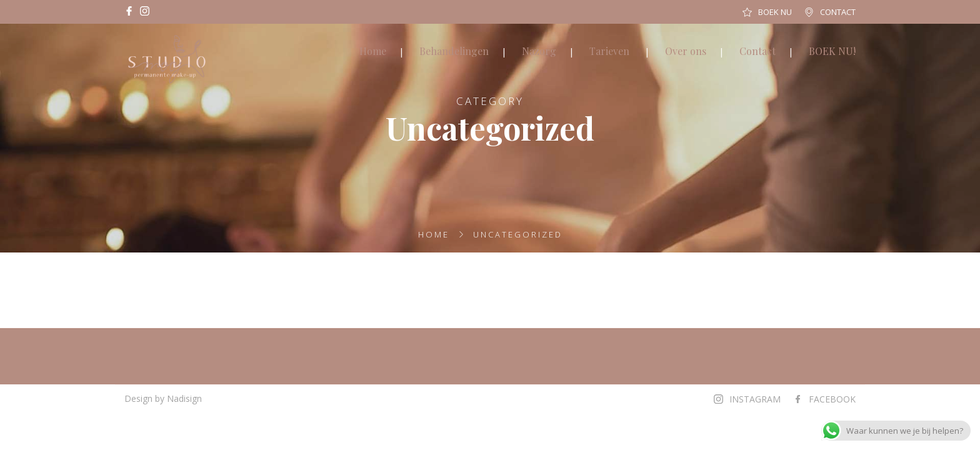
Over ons (686, 51)
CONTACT (838, 12)
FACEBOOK (832, 399)
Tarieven (609, 51)
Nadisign (184, 398)
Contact (757, 51)
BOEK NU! (832, 51)
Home (373, 51)
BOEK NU (775, 12)
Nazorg (539, 51)
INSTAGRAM (755, 399)
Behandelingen (454, 51)
